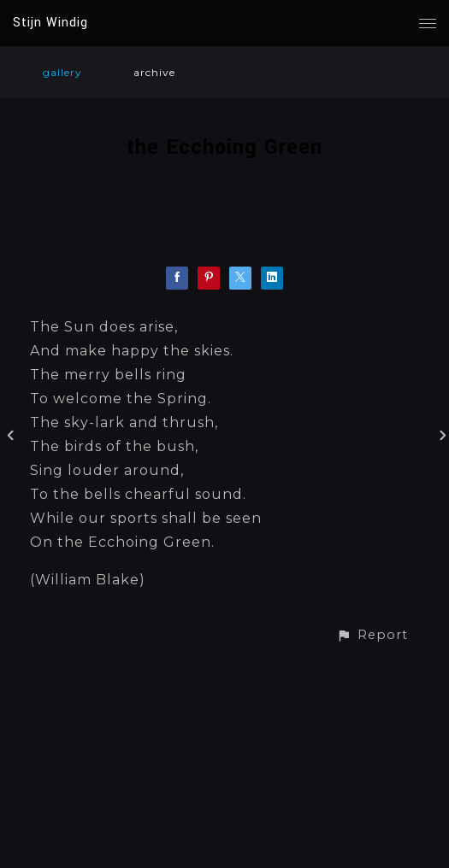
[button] (372, 635)
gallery (62, 72)
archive (154, 72)
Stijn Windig (50, 23)
